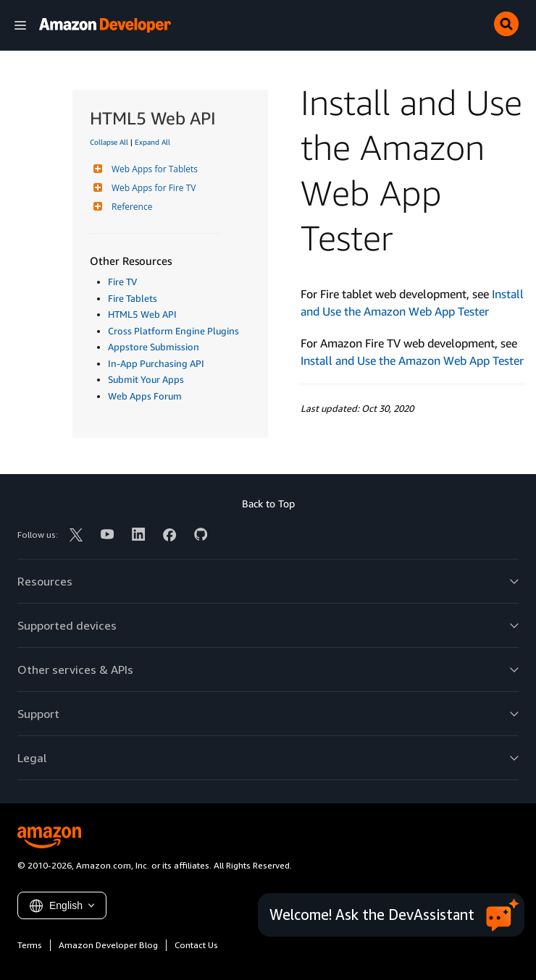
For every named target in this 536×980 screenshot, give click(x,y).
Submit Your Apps (146, 379)
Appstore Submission (154, 347)
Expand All (152, 142)
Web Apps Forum (145, 396)
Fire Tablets (133, 298)
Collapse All (109, 142)
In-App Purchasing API (156, 363)
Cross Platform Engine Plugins (173, 331)
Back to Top (268, 503)
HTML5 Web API (142, 314)
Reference (130, 207)
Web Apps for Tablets (153, 169)
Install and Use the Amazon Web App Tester (412, 360)
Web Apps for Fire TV (152, 188)
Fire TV (122, 282)
